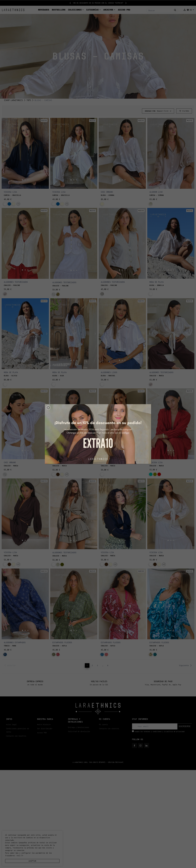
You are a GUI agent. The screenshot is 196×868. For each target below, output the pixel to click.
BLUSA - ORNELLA (157, 285)
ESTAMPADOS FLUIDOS (62, 642)
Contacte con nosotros (16, 736)
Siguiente (185, 665)
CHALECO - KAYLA (60, 646)
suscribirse (185, 726)
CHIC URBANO (107, 192)
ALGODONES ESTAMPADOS (15, 642)
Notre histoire (44, 725)
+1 (18, 204)
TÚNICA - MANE (10, 646)
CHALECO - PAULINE (12, 285)
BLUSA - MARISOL (108, 376)
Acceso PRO (42, 733)
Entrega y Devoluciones (79, 727)
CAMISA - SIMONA (157, 195)
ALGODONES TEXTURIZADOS (16, 282)
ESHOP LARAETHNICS (13, 100)
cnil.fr (20, 856)
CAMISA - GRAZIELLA (12, 195)
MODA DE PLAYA (157, 282)
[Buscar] (162, 10)
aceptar (32, 861)
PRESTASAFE (119, 762)
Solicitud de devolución (79, 731)
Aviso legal (11, 725)
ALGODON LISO (156, 192)
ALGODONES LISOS (109, 372)
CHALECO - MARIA (157, 376)
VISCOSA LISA (10, 192)
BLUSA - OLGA (58, 376)
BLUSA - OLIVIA (10, 376)
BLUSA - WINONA (108, 195)
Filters (184, 111)
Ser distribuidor (45, 729)
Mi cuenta (103, 725)
